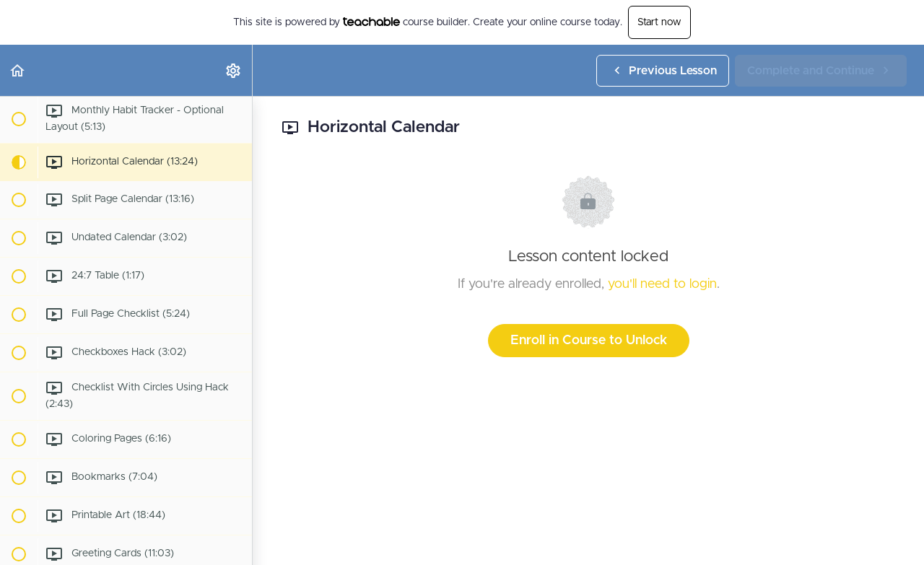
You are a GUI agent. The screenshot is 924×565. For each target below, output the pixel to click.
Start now (659, 22)
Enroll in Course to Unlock (589, 341)
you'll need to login (662, 284)
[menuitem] (234, 70)
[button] (18, 70)
